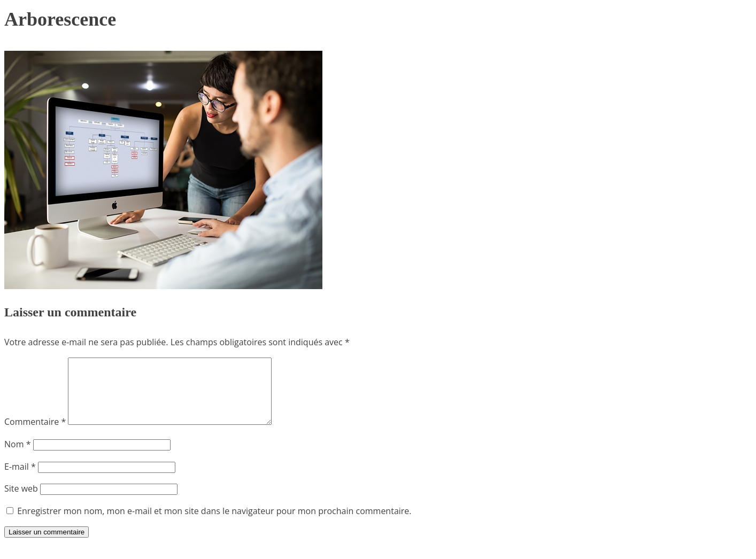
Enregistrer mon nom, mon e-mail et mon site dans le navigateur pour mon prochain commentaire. (214, 524)
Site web (21, 501)
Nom (17, 457)
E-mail (20, 479)
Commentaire (35, 434)
